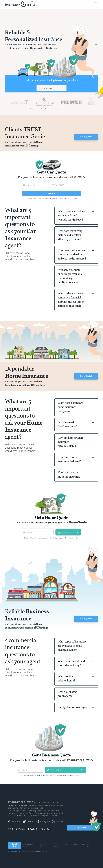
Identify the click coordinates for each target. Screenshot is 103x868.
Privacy (83, 844)
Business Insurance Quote (61, 845)
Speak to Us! (83, 828)
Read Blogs (15, 845)
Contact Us (90, 845)
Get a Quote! (86, 137)
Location (75, 844)
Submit (51, 194)
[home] (21, 4)
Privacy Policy (72, 198)
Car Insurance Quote (28, 845)
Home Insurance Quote (43, 845)
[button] (95, 4)
